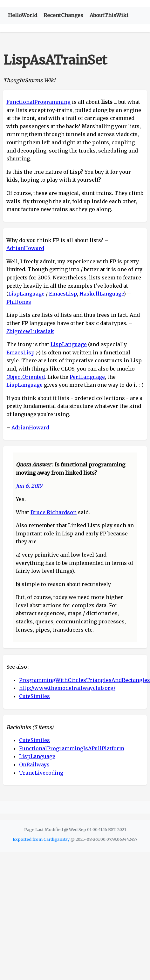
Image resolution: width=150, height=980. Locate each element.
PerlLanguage (87, 377)
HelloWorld (23, 15)
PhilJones (19, 302)
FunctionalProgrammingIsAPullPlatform (72, 748)
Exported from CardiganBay (41, 839)
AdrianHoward (25, 248)
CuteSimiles (34, 696)
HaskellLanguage (102, 294)
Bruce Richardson (54, 512)
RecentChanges (63, 15)
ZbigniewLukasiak (30, 331)
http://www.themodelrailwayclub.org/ (67, 688)
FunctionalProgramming (38, 102)
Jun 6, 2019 (29, 486)
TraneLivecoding (41, 773)
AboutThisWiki (109, 15)
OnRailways (34, 765)
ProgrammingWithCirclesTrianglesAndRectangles (85, 680)
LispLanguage (26, 294)
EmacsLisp (63, 294)
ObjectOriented (26, 377)
